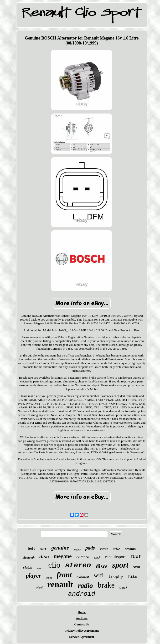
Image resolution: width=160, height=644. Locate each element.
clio (54, 565)
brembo (130, 549)
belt (31, 548)
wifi (99, 575)
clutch (28, 567)
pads (90, 548)
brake (106, 585)
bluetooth (28, 557)
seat (137, 567)
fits (133, 577)
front (64, 575)
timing (49, 578)
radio (85, 585)
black (43, 549)
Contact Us (82, 624)
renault (60, 585)
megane (63, 556)
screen (104, 549)
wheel (39, 588)
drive (116, 549)
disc (44, 557)
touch (97, 558)
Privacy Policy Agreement (82, 631)
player (33, 576)
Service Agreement (82, 637)
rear (136, 556)
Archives (82, 618)
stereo (78, 565)
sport (120, 565)
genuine (60, 548)
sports (40, 568)
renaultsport (115, 557)
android (82, 594)
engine (77, 550)
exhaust (83, 577)
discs (101, 566)
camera (83, 557)
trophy (116, 577)
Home (82, 612)
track (124, 587)
